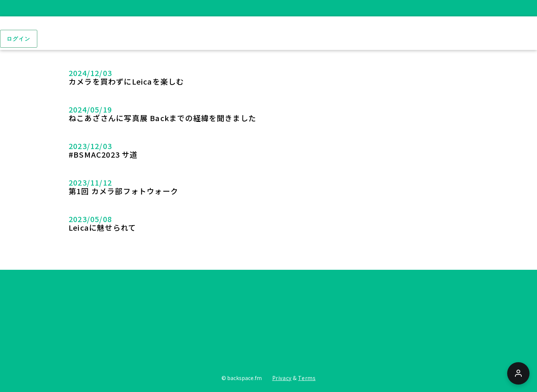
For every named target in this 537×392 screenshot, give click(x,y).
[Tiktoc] (399, 321)
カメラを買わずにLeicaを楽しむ (126, 81)
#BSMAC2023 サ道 (103, 154)
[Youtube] (268, 321)
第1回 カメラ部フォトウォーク (123, 191)
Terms (307, 378)
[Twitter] (137, 321)
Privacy (282, 378)
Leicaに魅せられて (102, 227)
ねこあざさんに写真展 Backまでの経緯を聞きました (162, 118)
